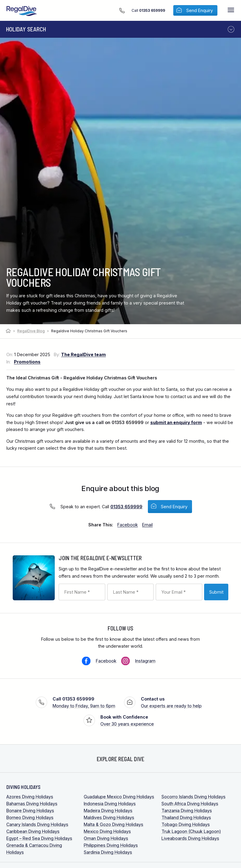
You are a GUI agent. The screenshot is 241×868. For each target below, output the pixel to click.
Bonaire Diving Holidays (30, 811)
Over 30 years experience (127, 720)
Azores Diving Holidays (30, 797)
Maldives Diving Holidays (109, 817)
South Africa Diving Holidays (190, 804)
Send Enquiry (174, 507)
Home (9, 331)
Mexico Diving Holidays (107, 831)
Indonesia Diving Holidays (110, 804)
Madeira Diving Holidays (108, 811)
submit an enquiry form (176, 422)
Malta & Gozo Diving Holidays (114, 824)
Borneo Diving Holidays (30, 817)
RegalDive (22, 11)
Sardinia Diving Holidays (108, 852)
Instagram (145, 661)
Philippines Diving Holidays (111, 845)
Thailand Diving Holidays (186, 817)
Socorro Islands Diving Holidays (194, 797)
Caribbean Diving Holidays (33, 831)
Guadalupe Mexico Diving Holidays (119, 797)
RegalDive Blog (31, 331)
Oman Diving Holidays (106, 838)
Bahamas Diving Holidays (32, 804)
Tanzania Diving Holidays (187, 811)
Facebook (106, 661)
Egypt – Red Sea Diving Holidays (39, 838)
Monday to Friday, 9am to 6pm (84, 702)
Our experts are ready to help (171, 702)
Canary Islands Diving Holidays (37, 824)
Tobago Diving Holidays (186, 824)
